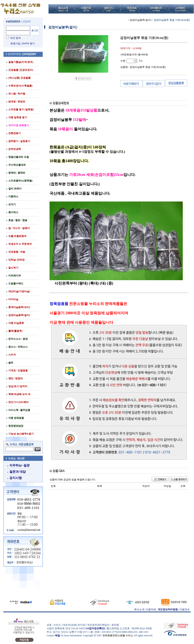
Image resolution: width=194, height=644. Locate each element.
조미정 (115, 625)
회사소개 (139, 609)
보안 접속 (16, 38)
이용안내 (184, 609)
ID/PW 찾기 (28, 44)
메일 (57, 635)
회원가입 (15, 44)
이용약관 (151, 609)
